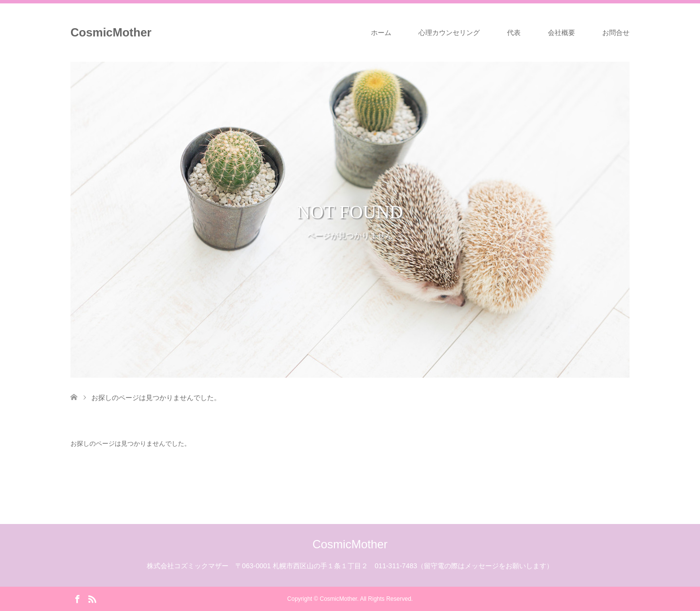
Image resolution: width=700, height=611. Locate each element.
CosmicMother (111, 32)
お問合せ (616, 33)
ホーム (381, 33)
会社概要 (561, 33)
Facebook (77, 598)
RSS (92, 598)
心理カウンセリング (449, 33)
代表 (514, 33)
